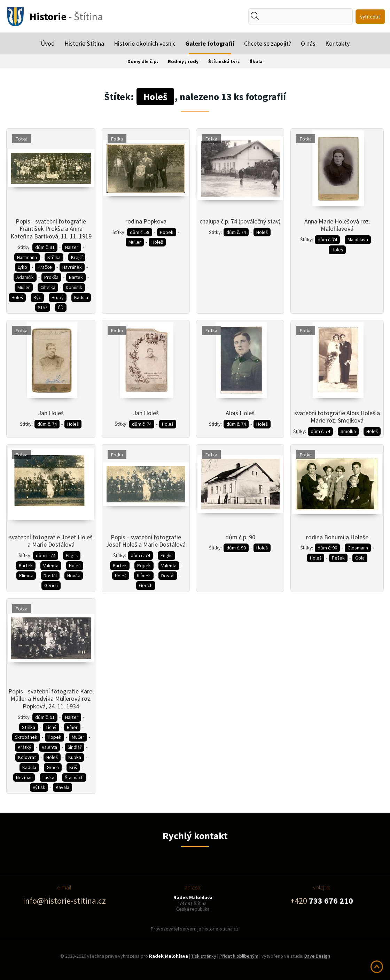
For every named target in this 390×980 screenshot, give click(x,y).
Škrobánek (26, 737)
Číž (61, 307)
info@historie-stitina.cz (64, 901)
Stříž (43, 307)
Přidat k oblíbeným (239, 956)
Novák (74, 576)
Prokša (51, 277)
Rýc (37, 297)
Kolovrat (27, 757)
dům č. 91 (45, 717)
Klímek (26, 576)
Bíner (72, 727)
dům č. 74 (236, 232)
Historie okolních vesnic (145, 43)
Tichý (51, 727)
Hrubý (58, 297)
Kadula (81, 297)
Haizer (72, 247)
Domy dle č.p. (143, 61)
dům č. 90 (236, 548)
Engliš (72, 555)
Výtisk (39, 787)
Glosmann (358, 548)
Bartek (76, 277)
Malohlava (358, 240)
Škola (256, 61)
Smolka (348, 431)
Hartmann (27, 257)
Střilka (54, 257)
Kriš (73, 767)
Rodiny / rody (183, 61)
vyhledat (370, 16)
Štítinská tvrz (224, 61)
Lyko (22, 267)
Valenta (51, 565)
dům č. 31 (45, 247)
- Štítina (66, 16)
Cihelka (48, 287)
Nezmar (24, 777)
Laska (48, 777)
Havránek (72, 267)
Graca (53, 767)
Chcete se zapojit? (268, 43)
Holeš (17, 297)
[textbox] (280, 16)
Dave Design (317, 956)
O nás (308, 43)
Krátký (25, 747)
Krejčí (77, 257)
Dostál (50, 576)
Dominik (74, 287)
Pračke (45, 267)
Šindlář (75, 747)
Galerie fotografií (210, 43)
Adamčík (25, 277)
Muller (24, 287)
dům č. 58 (140, 232)
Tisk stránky (204, 956)
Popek (167, 232)
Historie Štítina (84, 43)
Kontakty (337, 43)
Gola (360, 558)
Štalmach (74, 777)
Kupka (75, 757)
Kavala (63, 787)
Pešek (338, 558)
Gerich (51, 585)
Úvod (48, 43)
